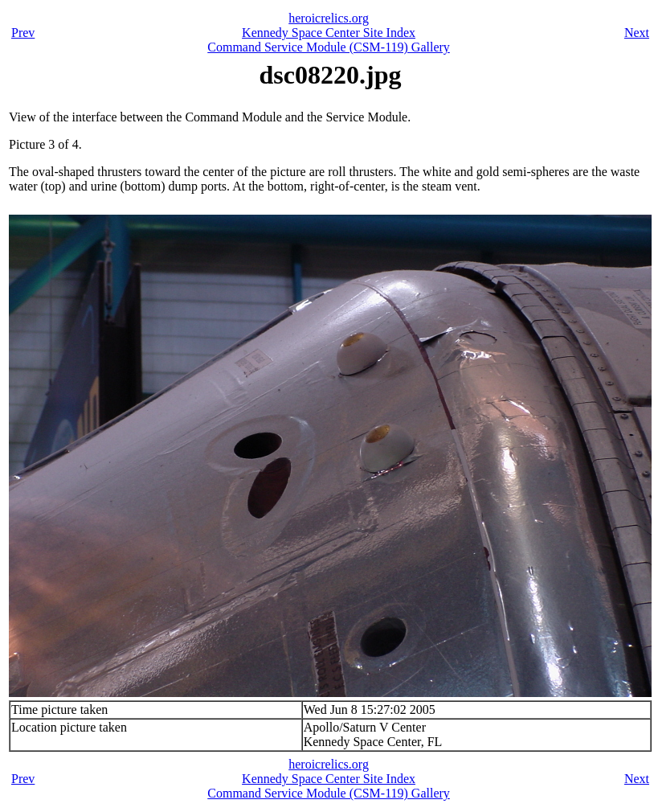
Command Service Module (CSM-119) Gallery (329, 47)
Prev (23, 33)
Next (637, 33)
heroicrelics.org (329, 18)
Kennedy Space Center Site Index (329, 33)
